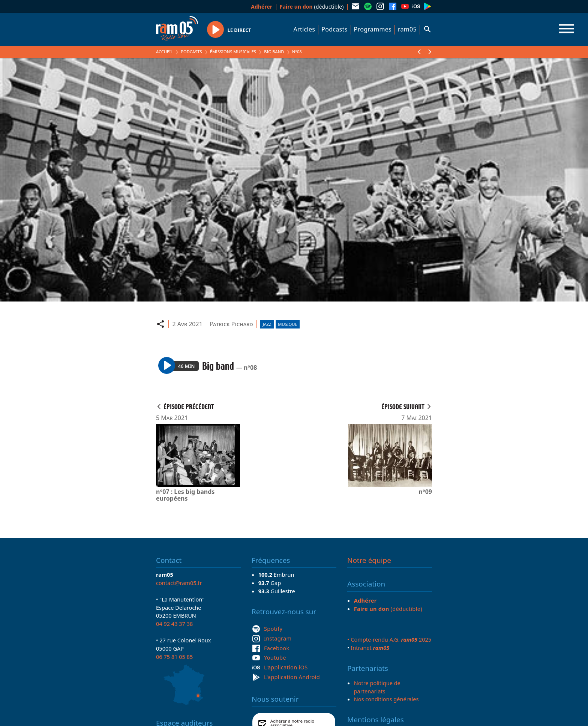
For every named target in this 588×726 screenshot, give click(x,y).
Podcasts (334, 29)
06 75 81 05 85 (174, 657)
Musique (287, 324)
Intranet (370, 648)
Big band (274, 52)
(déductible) (312, 7)
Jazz (267, 324)
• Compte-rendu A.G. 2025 (389, 639)
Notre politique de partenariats (377, 687)
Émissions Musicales (233, 52)
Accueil (164, 52)
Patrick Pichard (231, 324)
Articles (304, 29)
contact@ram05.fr (179, 583)
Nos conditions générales (386, 699)
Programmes (373, 29)
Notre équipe (369, 560)
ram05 (407, 29)
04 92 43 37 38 (174, 624)
